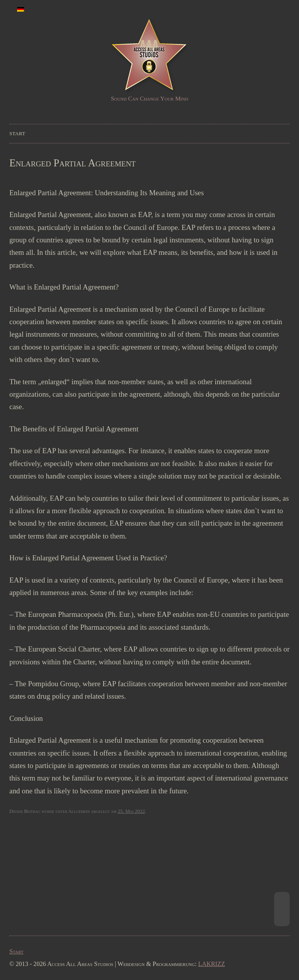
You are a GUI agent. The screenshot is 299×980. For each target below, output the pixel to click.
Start (17, 133)
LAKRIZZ (212, 964)
